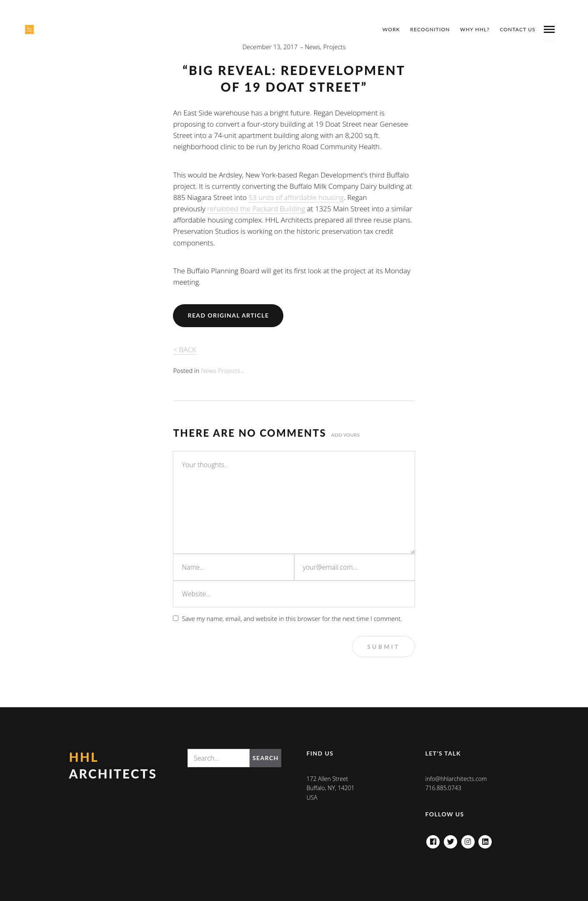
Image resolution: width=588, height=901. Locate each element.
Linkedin (485, 840)
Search (266, 758)
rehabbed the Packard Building (256, 209)
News (313, 47)
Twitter (450, 840)
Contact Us (518, 29)
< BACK (184, 349)
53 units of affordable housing (296, 197)
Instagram (468, 840)
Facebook (433, 840)
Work (391, 29)
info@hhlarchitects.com (456, 779)
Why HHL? (475, 29)
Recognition (430, 29)
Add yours (345, 435)
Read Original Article (228, 315)
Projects (334, 47)
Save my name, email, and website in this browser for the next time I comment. (292, 618)
